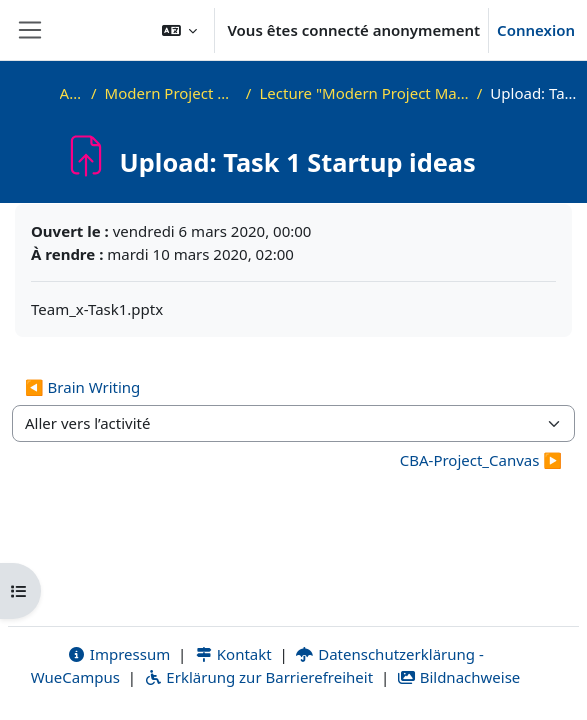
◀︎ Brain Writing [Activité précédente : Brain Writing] (82, 387)
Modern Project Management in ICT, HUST (171, 93)
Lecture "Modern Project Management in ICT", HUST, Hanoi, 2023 (363, 93)
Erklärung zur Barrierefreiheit (258, 677)
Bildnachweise (458, 677)
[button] (180, 30)
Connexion (536, 30)
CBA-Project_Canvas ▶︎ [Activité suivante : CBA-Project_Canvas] (481, 460)
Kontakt (233, 654)
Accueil (71, 93)
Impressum (118, 654)
